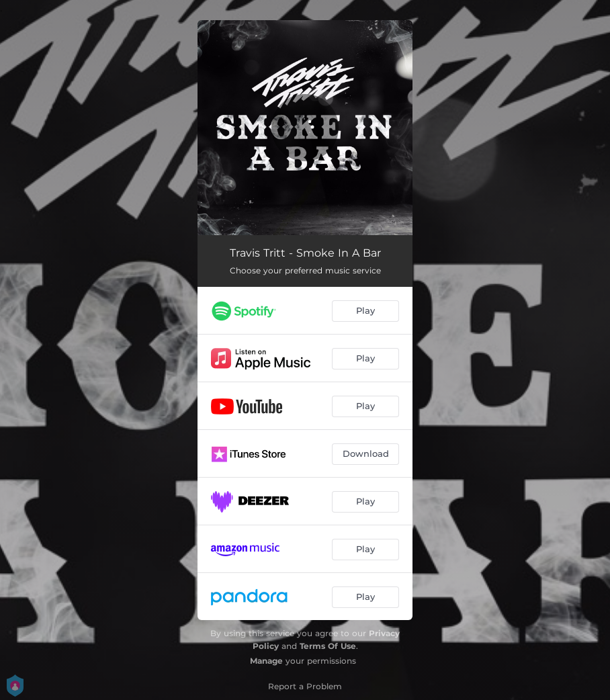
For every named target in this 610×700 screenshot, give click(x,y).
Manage (266, 661)
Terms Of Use (328, 646)
